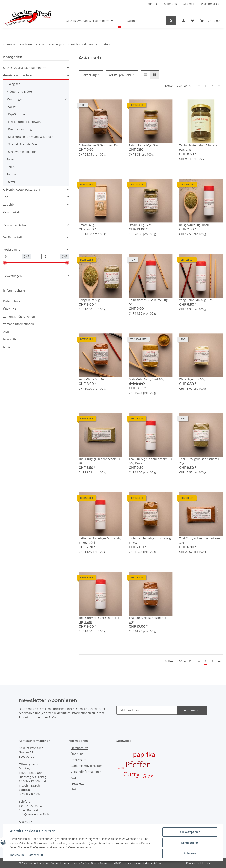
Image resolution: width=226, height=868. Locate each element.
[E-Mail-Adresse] (147, 710)
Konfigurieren (189, 843)
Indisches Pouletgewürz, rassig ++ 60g (150, 540)
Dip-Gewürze (17, 114)
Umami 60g (86, 225)
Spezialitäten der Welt (23, 144)
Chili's (11, 167)
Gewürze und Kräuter (18, 75)
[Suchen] (145, 21)
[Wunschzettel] (192, 21)
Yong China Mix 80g (92, 379)
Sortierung (89, 75)
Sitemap (189, 4)
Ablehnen (189, 854)
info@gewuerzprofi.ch (34, 814)
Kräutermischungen (22, 129)
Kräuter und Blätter (20, 92)
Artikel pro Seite (120, 75)
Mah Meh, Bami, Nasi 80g (146, 379)
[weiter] (219, 86)
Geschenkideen (14, 212)
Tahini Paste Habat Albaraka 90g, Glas (198, 147)
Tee (6, 197)
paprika (144, 754)
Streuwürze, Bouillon (22, 152)
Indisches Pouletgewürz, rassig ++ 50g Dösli (100, 540)
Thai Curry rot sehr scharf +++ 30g (200, 540)
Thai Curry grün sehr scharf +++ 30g (100, 461)
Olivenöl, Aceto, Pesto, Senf (22, 189)
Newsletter (11, 339)
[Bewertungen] (137, 384)
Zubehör (9, 204)
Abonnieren (192, 710)
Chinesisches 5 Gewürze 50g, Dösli (149, 302)
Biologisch (13, 84)
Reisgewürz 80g (89, 300)
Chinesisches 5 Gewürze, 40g (98, 145)
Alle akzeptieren (189, 832)
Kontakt (153, 4)
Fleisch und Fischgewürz (25, 122)
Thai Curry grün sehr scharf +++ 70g (201, 461)
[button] (183, 21)
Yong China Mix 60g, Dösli (197, 300)
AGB (6, 332)
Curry (12, 107)
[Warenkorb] (210, 21)
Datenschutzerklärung (90, 709)
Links (7, 347)
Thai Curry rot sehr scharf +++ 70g (149, 620)
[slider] (5, 263)
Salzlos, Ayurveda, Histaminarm (25, 68)
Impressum (79, 760)
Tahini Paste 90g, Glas (144, 145)
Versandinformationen (19, 324)
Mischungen (15, 99)
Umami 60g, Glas (140, 225)
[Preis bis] (51, 256)
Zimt (121, 768)
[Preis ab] (13, 256)
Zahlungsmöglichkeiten (19, 316)
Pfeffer (11, 182)
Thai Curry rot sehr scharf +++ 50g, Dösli (99, 620)
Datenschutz (12, 301)
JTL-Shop (205, 863)
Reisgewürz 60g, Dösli (194, 225)
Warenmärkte (210, 4)
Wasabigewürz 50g (192, 379)
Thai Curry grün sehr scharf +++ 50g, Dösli (150, 461)
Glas (148, 776)
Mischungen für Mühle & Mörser (30, 137)
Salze (10, 159)
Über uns (171, 4)
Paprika (12, 174)
